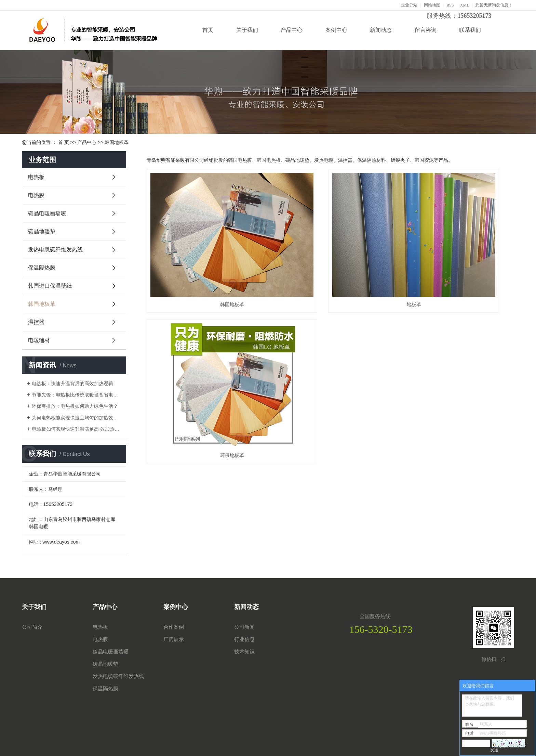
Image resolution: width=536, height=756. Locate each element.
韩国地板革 (117, 142)
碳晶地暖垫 (42, 231)
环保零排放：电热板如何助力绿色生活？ (75, 406)
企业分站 (409, 5)
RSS (450, 5)
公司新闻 (244, 627)
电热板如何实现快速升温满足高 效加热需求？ (76, 429)
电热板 (36, 177)
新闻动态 (381, 30)
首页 (208, 30)
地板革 (330, 262)
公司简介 (32, 627)
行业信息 (244, 639)
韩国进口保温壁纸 (50, 286)
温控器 (36, 322)
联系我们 (470, 30)
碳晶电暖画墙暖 (47, 213)
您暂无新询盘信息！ (494, 5)
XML (465, 5)
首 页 (64, 142)
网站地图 (432, 5)
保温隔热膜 (42, 268)
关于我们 (247, 30)
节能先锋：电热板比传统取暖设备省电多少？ (76, 395)
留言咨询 (426, 30)
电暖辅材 (39, 340)
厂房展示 (174, 639)
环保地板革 (456, 262)
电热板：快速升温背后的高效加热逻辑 (72, 383)
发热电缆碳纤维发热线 (55, 250)
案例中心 (336, 30)
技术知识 (244, 652)
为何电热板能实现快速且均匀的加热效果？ (76, 418)
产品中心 (292, 30)
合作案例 (174, 627)
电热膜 (36, 195)
